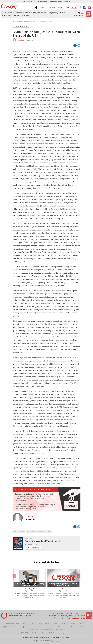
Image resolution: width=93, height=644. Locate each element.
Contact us (73, 624)
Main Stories (18, 627)
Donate (56, 624)
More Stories (33, 548)
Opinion (36, 627)
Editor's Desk (34, 629)
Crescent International (64, 589)
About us (64, 624)
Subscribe (48, 624)
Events (46, 633)
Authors (39, 624)
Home (18, 624)
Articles (32, 633)
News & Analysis (47, 627)
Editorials (28, 627)
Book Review (85, 627)
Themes (71, 633)
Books (39, 633)
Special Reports (59, 627)
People (63, 633)
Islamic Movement (72, 627)
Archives (25, 624)
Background (44, 629)
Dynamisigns (56, 641)
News (32, 624)
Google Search (84, 624)
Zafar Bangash (30, 589)
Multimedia (55, 633)
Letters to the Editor (57, 629)
